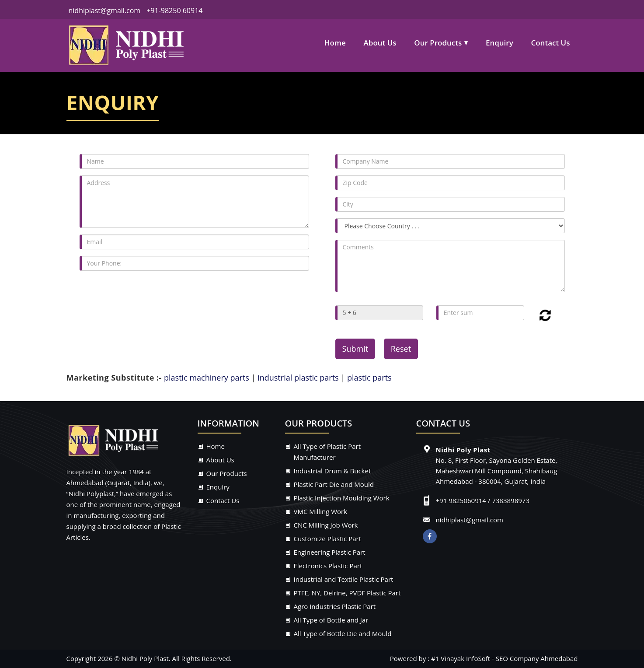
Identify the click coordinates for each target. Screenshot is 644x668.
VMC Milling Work (321, 511)
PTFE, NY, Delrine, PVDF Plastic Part (347, 593)
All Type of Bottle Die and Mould (343, 633)
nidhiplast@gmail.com (104, 10)
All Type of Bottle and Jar (331, 620)
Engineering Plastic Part (330, 552)
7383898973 (511, 500)
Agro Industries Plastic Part (335, 606)
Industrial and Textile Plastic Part (344, 579)
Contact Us (550, 43)
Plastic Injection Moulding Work (342, 498)
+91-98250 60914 (174, 10)
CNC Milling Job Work (326, 525)
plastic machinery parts (208, 378)
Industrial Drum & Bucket (332, 471)
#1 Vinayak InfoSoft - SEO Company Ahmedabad (505, 658)
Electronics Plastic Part (328, 566)
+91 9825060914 (461, 500)
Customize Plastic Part (328, 539)
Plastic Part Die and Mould (334, 484)
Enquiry (500, 43)
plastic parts (369, 378)
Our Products (438, 43)
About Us (380, 43)
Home (335, 43)
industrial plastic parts (298, 378)
